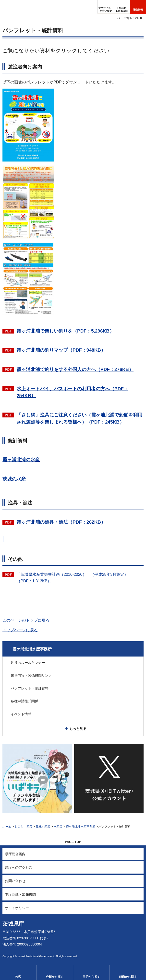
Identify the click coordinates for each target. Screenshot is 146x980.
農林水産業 (43, 827)
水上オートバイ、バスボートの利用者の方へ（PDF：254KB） (73, 392)
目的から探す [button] (91, 977)
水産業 (58, 827)
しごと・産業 (24, 827)
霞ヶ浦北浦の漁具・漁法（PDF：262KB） (61, 522)
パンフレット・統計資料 (30, 688)
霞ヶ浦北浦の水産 (21, 460)
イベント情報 (21, 714)
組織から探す (128, 977)
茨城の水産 (14, 479)
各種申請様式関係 (24, 701)
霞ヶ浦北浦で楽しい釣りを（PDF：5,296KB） (65, 331)
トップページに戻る (20, 630)
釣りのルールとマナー (28, 663)
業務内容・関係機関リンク (31, 675)
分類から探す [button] (55, 977)
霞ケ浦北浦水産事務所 (32, 649)
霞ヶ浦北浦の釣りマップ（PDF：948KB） (61, 350)
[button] (122, 7)
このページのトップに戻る (26, 620)
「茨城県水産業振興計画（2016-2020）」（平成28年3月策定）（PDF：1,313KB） (72, 578)
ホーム (7, 827)
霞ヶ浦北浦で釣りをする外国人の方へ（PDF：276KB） (75, 369)
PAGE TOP (73, 842)
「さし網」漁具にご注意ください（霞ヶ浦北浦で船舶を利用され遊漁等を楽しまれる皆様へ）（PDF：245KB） (79, 418)
